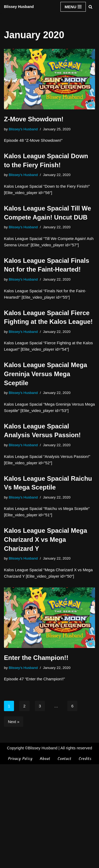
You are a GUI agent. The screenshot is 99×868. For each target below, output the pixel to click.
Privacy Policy (20, 863)
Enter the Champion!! (36, 658)
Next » (14, 722)
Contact (64, 863)
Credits (85, 863)
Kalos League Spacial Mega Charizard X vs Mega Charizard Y (46, 539)
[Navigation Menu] (73, 7)
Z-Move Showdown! (34, 119)
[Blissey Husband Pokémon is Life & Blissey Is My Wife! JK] (19, 7)
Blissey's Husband (23, 129)
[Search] (90, 7)
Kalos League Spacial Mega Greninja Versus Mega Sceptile (46, 374)
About (45, 863)
